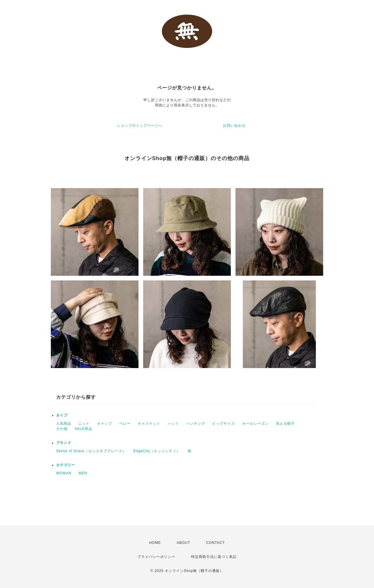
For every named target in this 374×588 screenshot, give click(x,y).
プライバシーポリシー (156, 557)
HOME (155, 543)
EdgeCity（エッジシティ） (157, 451)
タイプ (62, 415)
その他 (62, 429)
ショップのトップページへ (140, 126)
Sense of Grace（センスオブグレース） (91, 451)
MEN (83, 473)
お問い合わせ (234, 126)
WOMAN (64, 473)
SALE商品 (83, 429)
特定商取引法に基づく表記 (214, 557)
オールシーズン (256, 424)
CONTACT (215, 543)
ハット (173, 424)
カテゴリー (66, 465)
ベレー (125, 424)
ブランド (64, 443)
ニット (84, 424)
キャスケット (149, 424)
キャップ (105, 424)
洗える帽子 (285, 424)
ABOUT (183, 543)
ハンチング (196, 424)
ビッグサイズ (224, 424)
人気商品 (64, 424)
